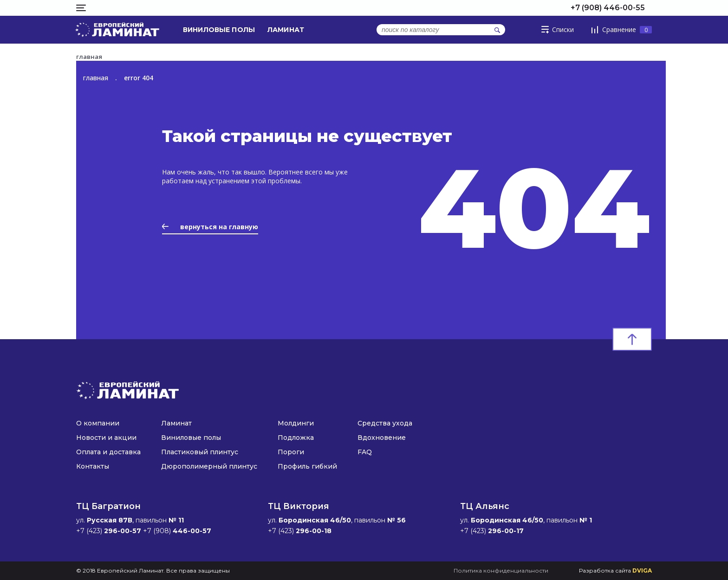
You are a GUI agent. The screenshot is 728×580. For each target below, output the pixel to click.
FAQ (365, 452)
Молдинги (296, 423)
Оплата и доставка (108, 452)
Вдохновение (382, 438)
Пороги (291, 452)
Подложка (296, 438)
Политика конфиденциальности (501, 570)
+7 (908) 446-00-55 (608, 8)
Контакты (93, 466)
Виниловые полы (219, 30)
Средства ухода (385, 423)
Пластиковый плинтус (200, 452)
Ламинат (286, 30)
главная (96, 78)
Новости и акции (106, 438)
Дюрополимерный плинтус (209, 466)
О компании (98, 423)
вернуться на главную (210, 227)
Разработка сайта (615, 570)
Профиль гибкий (307, 466)
